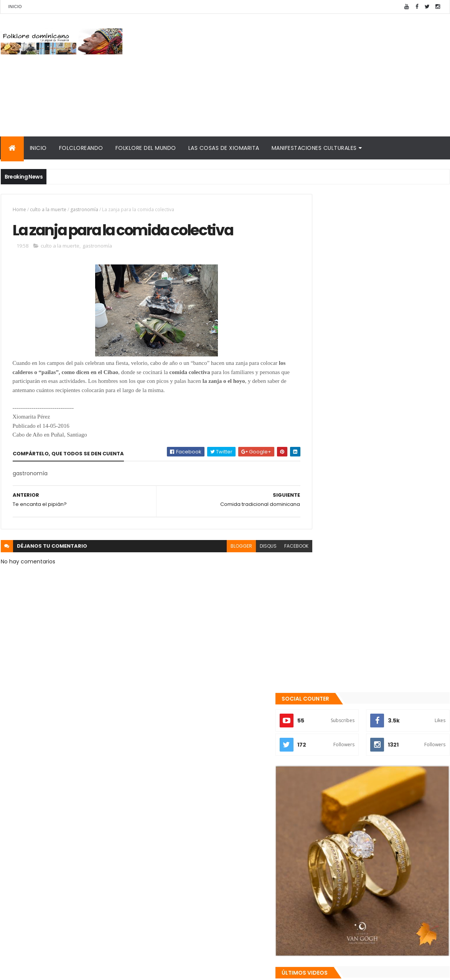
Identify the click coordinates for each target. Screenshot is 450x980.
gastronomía (84, 209)
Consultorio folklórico (343, 853)
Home (19, 209)
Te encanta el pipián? (373, 740)
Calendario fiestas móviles (350, 905)
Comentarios (415, 805)
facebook (279, 547)
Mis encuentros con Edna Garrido (359, 844)
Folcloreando (81, 148)
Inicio (15, 7)
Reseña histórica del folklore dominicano (371, 923)
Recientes (345, 805)
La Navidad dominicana (345, 896)
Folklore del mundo (146, 148)
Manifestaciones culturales (314, 148)
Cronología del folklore (345, 862)
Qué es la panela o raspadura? (385, 709)
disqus (251, 547)
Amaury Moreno (20, 969)
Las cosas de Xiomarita (224, 148)
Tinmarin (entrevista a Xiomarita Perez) (370, 914)
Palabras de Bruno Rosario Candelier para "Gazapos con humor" (372, 884)
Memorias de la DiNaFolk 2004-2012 (362, 871)
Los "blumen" (362, 771)
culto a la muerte (48, 209)
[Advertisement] (310, 75)
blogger (224, 547)
